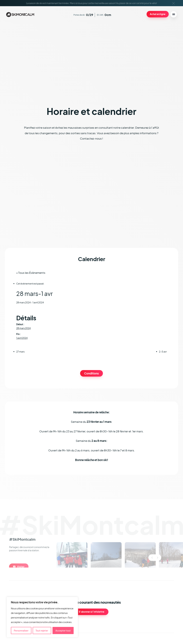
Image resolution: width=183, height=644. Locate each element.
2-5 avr (163, 352)
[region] (42, 617)
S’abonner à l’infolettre (92, 612)
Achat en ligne (158, 14)
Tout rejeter (42, 630)
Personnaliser (21, 630)
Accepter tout (63, 630)
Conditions (91, 373)
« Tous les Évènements (31, 273)
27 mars (20, 352)
